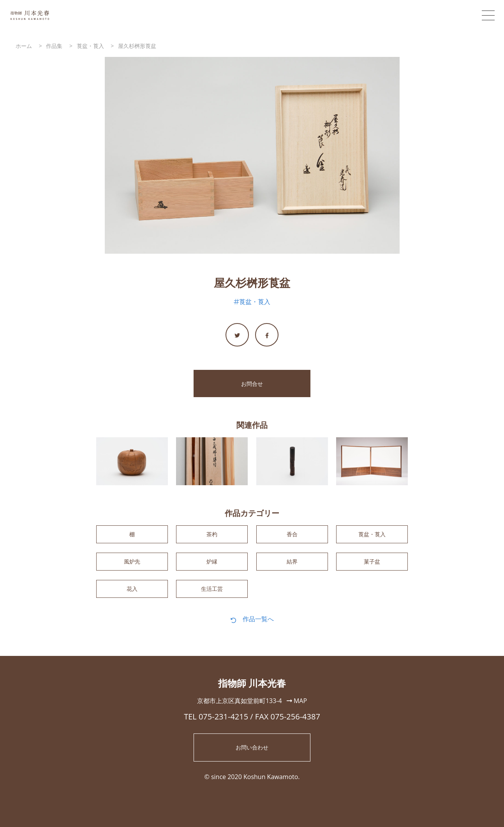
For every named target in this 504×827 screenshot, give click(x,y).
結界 (292, 565)
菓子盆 (372, 565)
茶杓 (212, 535)
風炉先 (132, 565)
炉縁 (212, 565)
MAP (297, 708)
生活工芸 (212, 595)
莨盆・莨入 (255, 302)
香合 (292, 535)
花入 (132, 595)
